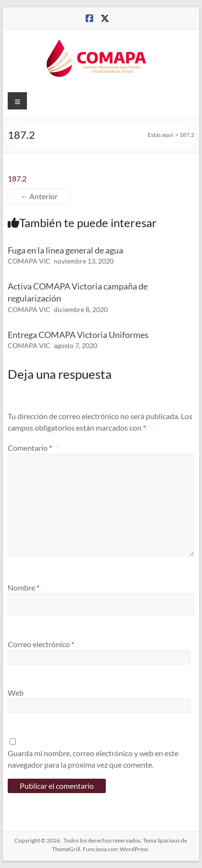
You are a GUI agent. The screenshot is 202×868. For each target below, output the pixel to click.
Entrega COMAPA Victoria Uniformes (78, 335)
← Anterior (39, 196)
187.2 (17, 178)
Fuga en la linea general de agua (65, 250)
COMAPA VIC (29, 261)
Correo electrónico (41, 644)
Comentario (30, 448)
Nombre (24, 587)
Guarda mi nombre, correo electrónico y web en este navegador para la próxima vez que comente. (93, 759)
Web (16, 693)
